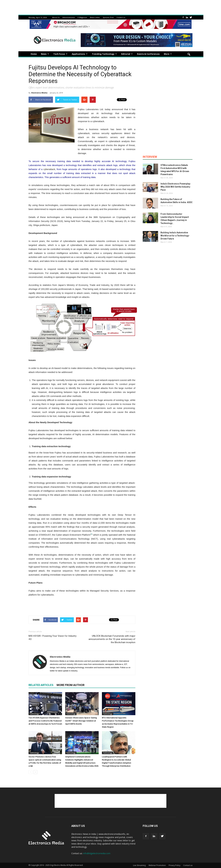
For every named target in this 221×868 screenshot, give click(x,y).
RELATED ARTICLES (41, 685)
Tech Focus (60, 54)
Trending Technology (104, 54)
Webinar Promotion (157, 865)
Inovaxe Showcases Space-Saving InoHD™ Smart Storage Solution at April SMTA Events (81, 721)
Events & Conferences (148, 54)
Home (34, 54)
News (45, 54)
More (168, 54)
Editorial (127, 54)
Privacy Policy (174, 865)
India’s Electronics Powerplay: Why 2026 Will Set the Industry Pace (176, 187)
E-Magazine (82, 17)
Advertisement (69, 17)
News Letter (95, 17)
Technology (34, 714)
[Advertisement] (82, 605)
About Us (56, 17)
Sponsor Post (108, 17)
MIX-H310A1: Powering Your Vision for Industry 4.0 (52, 638)
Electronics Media (39, 93)
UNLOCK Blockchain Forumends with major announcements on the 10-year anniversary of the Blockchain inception (112, 639)
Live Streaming (139, 865)
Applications (80, 54)
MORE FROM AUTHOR (71, 685)
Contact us (121, 17)
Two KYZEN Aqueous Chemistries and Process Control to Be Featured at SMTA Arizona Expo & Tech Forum (45, 721)
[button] (189, 54)
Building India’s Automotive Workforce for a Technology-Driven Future (175, 236)
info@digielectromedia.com (97, 853)
